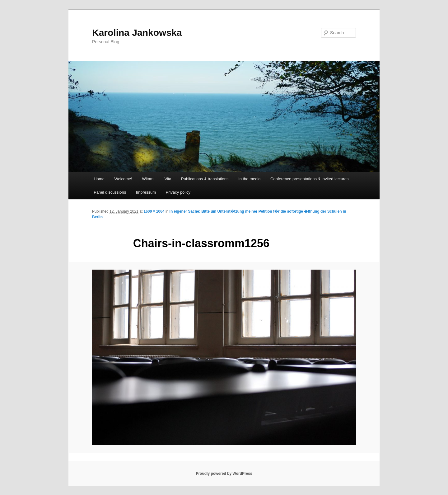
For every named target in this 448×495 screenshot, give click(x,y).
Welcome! (123, 179)
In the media (250, 179)
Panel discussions (110, 192)
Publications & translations (205, 179)
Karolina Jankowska (137, 33)
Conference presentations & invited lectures (309, 179)
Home (99, 179)
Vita (168, 179)
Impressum (146, 192)
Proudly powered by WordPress (224, 474)
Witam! (148, 179)
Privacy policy (178, 192)
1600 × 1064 (154, 211)
